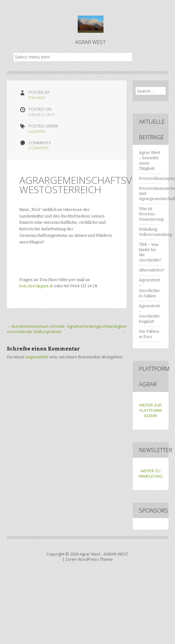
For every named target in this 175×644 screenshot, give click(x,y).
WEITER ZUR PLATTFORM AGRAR (150, 410)
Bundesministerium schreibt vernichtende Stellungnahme (36, 329)
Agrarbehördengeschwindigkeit (97, 329)
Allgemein (37, 131)
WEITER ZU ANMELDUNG (150, 473)
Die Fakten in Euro (149, 334)
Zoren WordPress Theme (89, 559)
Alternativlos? (152, 270)
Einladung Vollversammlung (155, 232)
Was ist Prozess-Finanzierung (151, 214)
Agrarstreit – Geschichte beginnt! (149, 314)
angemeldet (37, 357)
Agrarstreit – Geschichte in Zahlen (149, 288)
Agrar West (90, 554)
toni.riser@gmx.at (36, 286)
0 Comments (39, 148)
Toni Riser (37, 98)
